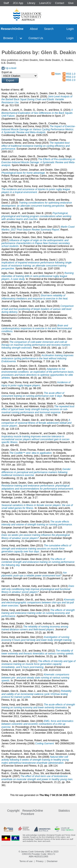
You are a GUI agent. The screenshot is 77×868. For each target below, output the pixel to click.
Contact (60, 3)
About (34, 29)
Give (71, 3)
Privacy (40, 861)
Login (70, 29)
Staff (6, 3)
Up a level (11, 68)
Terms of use (26, 861)
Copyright (13, 811)
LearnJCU (45, 3)
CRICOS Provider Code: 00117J (38, 854)
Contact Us (36, 38)
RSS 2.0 (71, 77)
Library (31, 3)
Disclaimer (52, 861)
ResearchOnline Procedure (32, 812)
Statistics (64, 811)
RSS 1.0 (71, 74)
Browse (8, 38)
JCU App (18, 3)
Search (49, 29)
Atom (58, 74)
